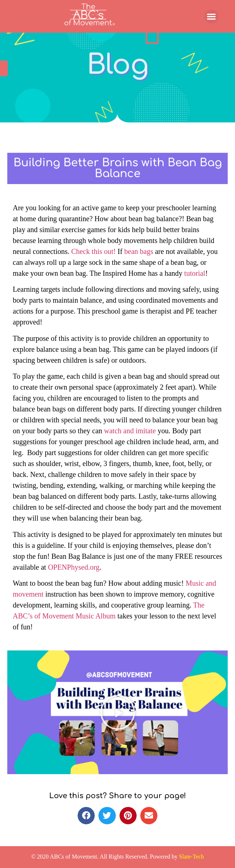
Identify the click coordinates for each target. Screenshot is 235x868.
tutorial (194, 273)
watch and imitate (130, 431)
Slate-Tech (191, 857)
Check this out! (94, 251)
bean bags (140, 251)
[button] (211, 17)
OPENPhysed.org (74, 567)
